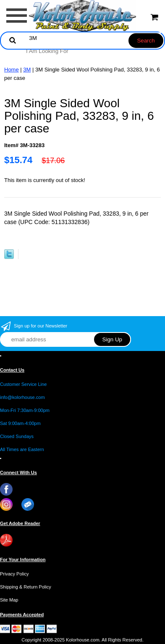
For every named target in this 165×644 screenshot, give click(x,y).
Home (12, 70)
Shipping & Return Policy (26, 587)
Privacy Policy (14, 574)
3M (27, 70)
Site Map (9, 600)
